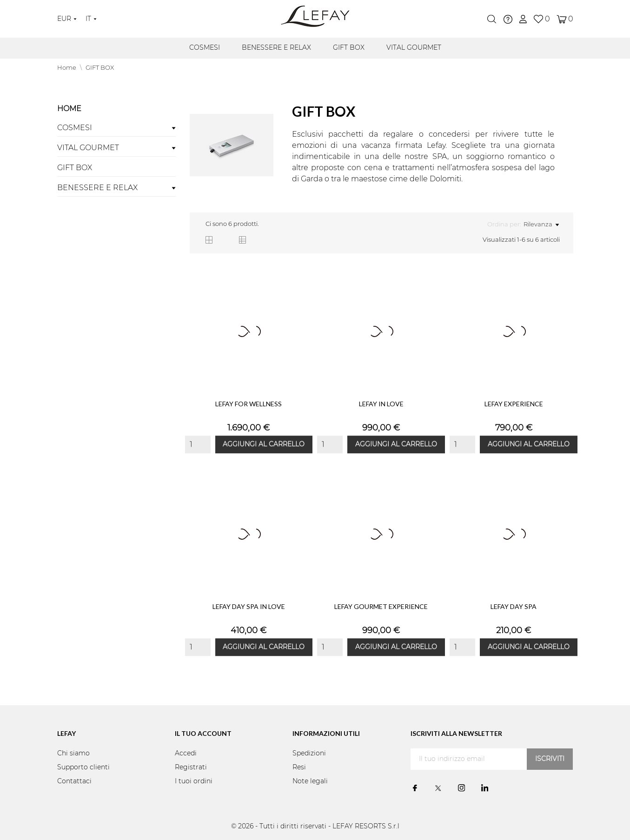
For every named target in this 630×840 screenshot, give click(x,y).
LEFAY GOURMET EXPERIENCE (381, 606)
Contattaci (74, 781)
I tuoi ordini (194, 781)
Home (69, 109)
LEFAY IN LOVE (381, 404)
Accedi (186, 754)
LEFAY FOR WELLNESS (249, 404)
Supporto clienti (83, 767)
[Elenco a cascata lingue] (91, 19)
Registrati (191, 767)
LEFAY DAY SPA (514, 606)
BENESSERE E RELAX (276, 48)
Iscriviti (550, 759)
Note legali (310, 781)
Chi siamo (73, 754)
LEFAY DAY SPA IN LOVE (249, 606)
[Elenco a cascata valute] (67, 19)
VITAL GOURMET (414, 48)
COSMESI (205, 48)
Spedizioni (309, 754)
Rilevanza (541, 225)
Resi (299, 767)
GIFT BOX (349, 48)
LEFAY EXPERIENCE (514, 404)
